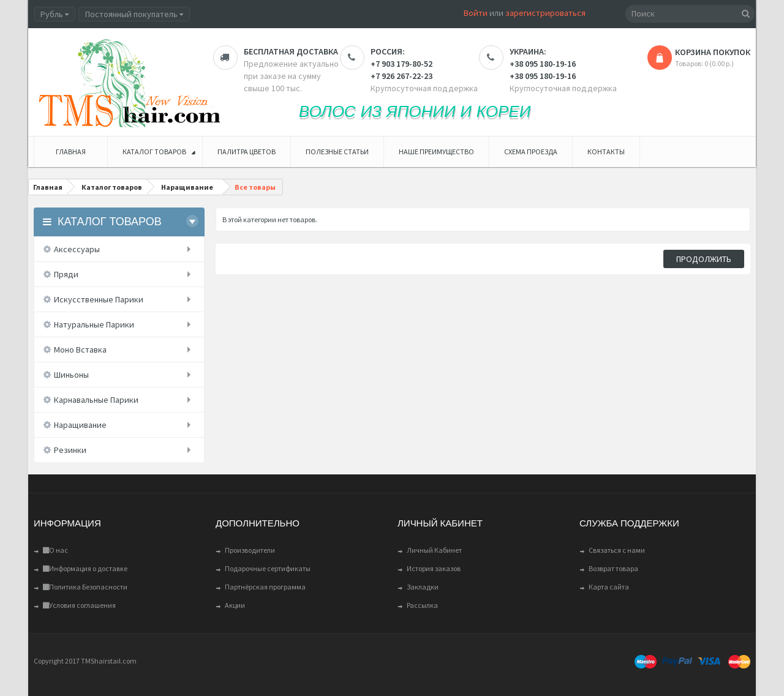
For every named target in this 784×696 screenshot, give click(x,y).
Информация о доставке (85, 568)
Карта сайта (609, 587)
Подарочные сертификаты (268, 568)
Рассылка (422, 605)
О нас (55, 550)
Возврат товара (613, 568)
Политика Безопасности (85, 587)
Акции (235, 605)
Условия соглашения (79, 605)
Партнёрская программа (265, 587)
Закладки (423, 587)
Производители (250, 550)
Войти (476, 13)
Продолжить (704, 259)
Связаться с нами (617, 550)
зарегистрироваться (545, 13)
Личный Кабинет (434, 550)
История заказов (434, 568)
